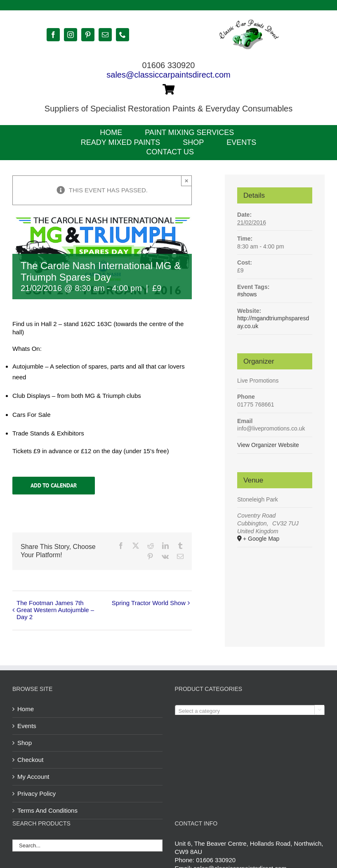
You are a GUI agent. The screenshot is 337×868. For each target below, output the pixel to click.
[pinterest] (88, 35)
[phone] (123, 35)
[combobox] (250, 711)
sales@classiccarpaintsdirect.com (168, 75)
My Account (33, 777)
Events (27, 726)
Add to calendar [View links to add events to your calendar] (54, 486)
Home (26, 709)
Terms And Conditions (47, 810)
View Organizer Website (268, 445)
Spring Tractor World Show (149, 603)
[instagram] (71, 35)
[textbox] (250, 711)
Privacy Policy (37, 793)
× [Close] (187, 181)
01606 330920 (216, 860)
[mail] (105, 35)
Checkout (30, 760)
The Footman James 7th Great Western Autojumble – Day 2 (55, 610)
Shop (25, 743)
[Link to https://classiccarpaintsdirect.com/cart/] (168, 89)
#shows (247, 294)
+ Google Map (261, 539)
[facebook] (53, 35)
